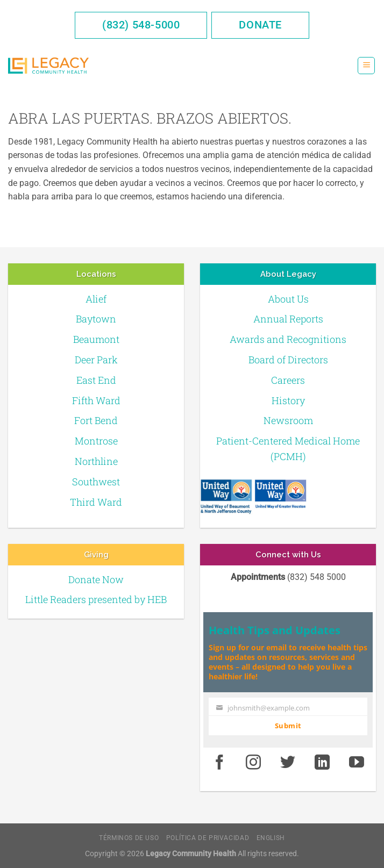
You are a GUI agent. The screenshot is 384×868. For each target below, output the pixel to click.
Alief (96, 299)
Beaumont (96, 339)
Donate (260, 25)
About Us (288, 299)
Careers (288, 380)
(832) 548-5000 (141, 25)
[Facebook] (219, 763)
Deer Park (96, 360)
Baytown (96, 319)
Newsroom (288, 420)
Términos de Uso (129, 838)
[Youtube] (357, 763)
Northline (96, 461)
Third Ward (96, 502)
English (271, 838)
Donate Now (96, 579)
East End (96, 380)
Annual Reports (288, 319)
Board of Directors (288, 360)
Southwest (96, 482)
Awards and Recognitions (288, 339)
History (288, 400)
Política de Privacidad (208, 838)
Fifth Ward (96, 400)
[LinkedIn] (322, 763)
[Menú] (366, 66)
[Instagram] (254, 763)
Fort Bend (96, 420)
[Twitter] (288, 763)
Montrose (96, 441)
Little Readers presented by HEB (96, 599)
